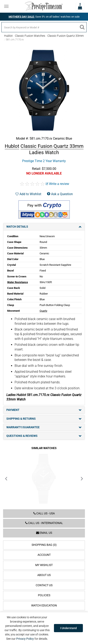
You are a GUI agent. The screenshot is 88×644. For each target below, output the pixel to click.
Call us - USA (44, 513)
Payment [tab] (44, 410)
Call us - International (44, 523)
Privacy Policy (25, 639)
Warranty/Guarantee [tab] (44, 427)
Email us (44, 533)
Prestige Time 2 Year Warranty (44, 161)
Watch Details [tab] (44, 227)
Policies (44, 595)
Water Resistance (18, 282)
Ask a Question (60, 194)
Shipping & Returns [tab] (44, 419)
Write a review (57, 184)
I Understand (68, 628)
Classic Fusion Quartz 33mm (66, 36)
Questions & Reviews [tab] (44, 436)
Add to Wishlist (28, 194)
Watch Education (44, 606)
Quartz (43, 311)
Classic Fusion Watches (30, 36)
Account (44, 555)
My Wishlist (44, 565)
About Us (44, 575)
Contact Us (44, 585)
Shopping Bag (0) (44, 545)
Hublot (8, 36)
